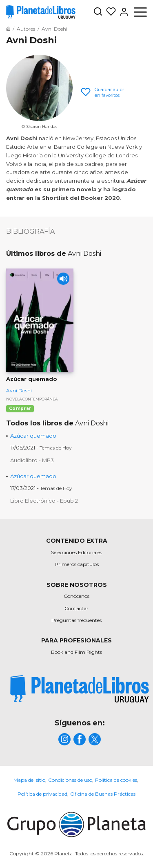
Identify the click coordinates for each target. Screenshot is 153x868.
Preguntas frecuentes (76, 620)
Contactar (76, 608)
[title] (80, 689)
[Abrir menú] (140, 12)
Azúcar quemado (33, 436)
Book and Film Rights (76, 652)
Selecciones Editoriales (76, 552)
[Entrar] (122, 12)
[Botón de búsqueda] (98, 12)
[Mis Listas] (109, 12)
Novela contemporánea (32, 399)
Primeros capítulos (77, 564)
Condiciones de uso (70, 780)
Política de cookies (116, 780)
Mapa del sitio (29, 780)
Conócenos (76, 596)
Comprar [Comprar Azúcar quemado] (20, 408)
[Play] (63, 279)
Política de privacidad (42, 794)
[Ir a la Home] (8, 29)
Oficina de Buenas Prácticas (103, 794)
